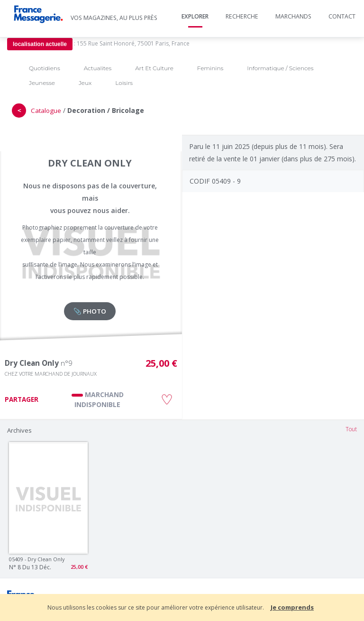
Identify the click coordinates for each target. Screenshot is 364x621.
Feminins (210, 68)
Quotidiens (45, 68)
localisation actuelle (40, 44)
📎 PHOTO (90, 311)
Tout (351, 429)
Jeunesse (42, 83)
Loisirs (124, 83)
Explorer (195, 16)
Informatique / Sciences (280, 68)
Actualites (98, 68)
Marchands (293, 16)
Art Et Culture (154, 68)
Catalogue (46, 111)
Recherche (242, 16)
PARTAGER (22, 399)
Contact (342, 16)
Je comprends (292, 607)
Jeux (85, 83)
